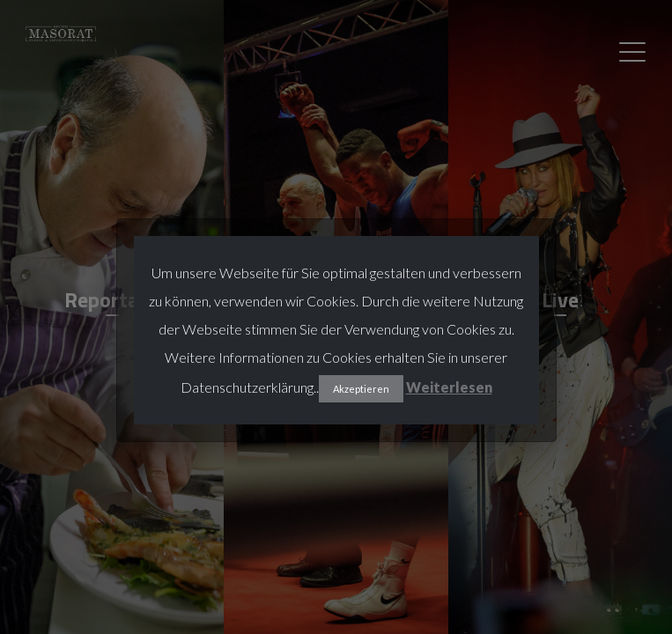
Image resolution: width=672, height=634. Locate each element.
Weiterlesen (449, 387)
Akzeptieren (361, 389)
